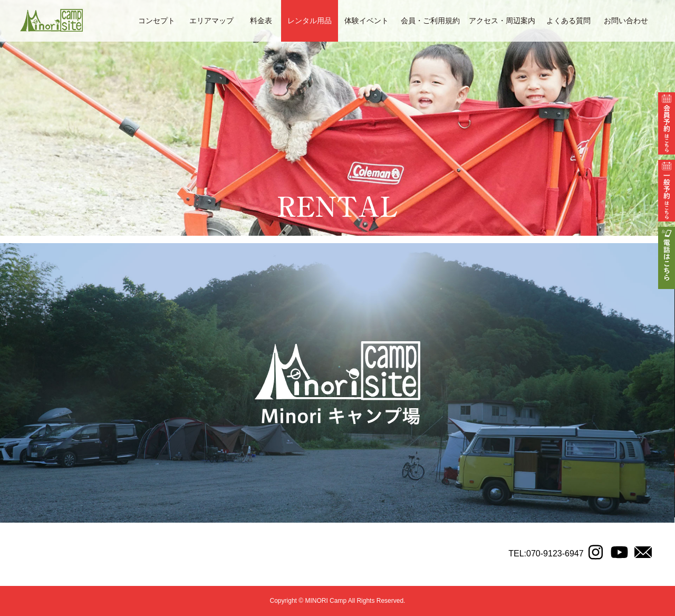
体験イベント (367, 21)
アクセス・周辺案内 (502, 21)
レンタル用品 (310, 21)
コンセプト (157, 21)
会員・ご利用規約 (430, 21)
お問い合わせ (626, 21)
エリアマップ (211, 21)
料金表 (261, 21)
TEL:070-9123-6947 (546, 554)
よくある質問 (568, 21)
